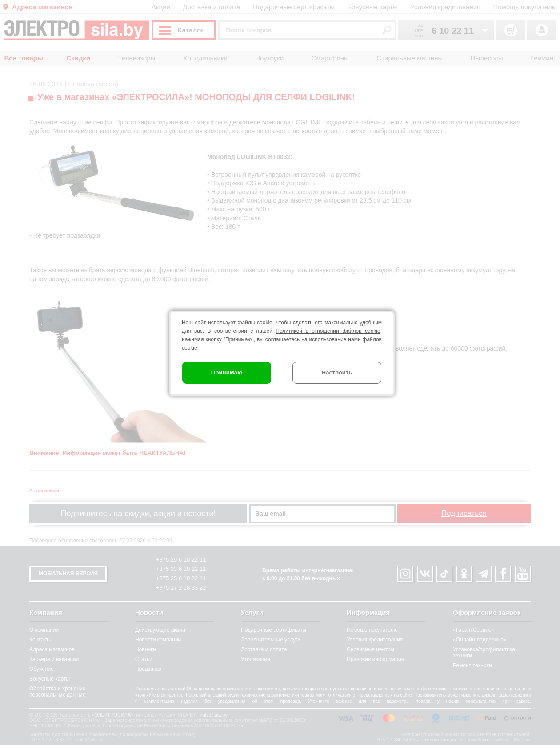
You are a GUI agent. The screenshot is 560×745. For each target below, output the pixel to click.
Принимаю (227, 372)
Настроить (337, 372)
